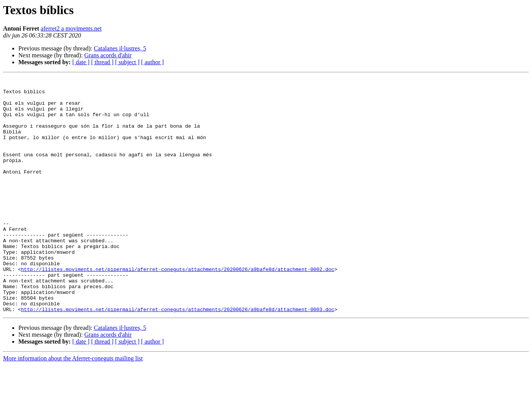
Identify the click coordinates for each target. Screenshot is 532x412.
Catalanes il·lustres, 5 (120, 48)
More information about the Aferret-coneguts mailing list (73, 405)
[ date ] (81, 62)
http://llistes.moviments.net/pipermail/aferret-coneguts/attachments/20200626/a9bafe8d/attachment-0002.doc (178, 308)
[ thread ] (102, 62)
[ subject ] (127, 62)
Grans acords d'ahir (108, 55)
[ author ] (153, 62)
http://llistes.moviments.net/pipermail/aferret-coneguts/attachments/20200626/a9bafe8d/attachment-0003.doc (178, 356)
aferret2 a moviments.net (71, 28)
